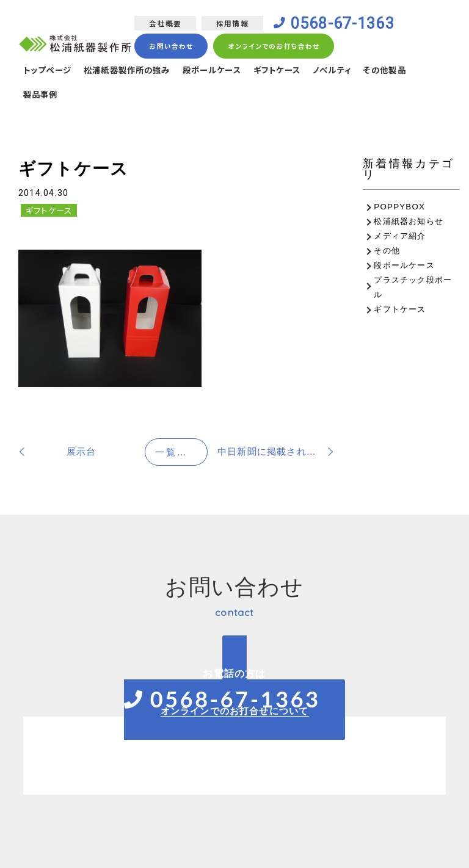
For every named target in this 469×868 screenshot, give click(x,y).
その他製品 (408, 71)
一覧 (181, 452)
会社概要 (164, 24)
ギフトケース (293, 71)
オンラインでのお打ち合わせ (273, 47)
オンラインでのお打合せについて (235, 711)
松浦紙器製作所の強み (134, 71)
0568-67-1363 (344, 24)
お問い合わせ (170, 47)
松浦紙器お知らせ (409, 221)
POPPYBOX (399, 207)
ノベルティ (352, 71)
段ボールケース (224, 71)
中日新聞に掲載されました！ (276, 451)
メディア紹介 (400, 236)
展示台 (82, 451)
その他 (387, 251)
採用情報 (231, 24)
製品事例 (42, 96)
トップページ (49, 71)
